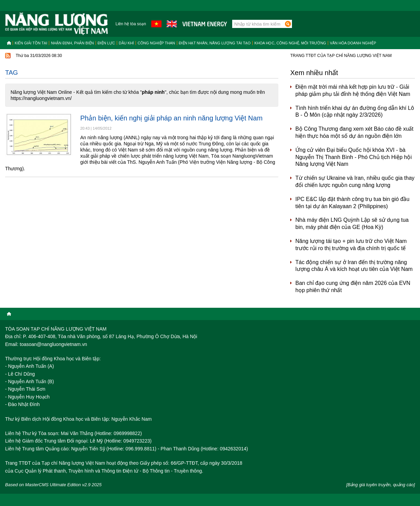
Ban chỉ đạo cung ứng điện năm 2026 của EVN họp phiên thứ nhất (353, 287)
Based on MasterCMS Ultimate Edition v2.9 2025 (53, 485)
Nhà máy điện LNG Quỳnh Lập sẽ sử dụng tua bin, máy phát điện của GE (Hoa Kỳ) (352, 223)
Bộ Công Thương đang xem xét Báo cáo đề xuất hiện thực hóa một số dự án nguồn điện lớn (354, 132)
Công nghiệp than (156, 43)
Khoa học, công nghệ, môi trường (290, 43)
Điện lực (106, 43)
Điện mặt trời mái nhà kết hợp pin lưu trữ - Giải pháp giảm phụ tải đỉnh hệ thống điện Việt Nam (353, 90)
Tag (12, 73)
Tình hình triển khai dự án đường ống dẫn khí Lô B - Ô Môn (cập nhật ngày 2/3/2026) (355, 112)
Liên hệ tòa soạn (131, 24)
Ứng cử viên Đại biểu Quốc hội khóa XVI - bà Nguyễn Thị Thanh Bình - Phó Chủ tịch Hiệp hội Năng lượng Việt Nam (354, 157)
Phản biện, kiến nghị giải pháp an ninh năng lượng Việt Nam (171, 118)
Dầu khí (126, 43)
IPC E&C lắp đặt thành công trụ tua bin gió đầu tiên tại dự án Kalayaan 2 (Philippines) (352, 203)
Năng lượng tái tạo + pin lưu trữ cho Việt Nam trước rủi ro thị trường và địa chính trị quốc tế (351, 245)
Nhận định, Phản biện (72, 43)
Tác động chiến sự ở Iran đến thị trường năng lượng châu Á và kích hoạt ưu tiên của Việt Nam (354, 266)
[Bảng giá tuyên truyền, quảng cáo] (381, 485)
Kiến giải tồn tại (31, 43)
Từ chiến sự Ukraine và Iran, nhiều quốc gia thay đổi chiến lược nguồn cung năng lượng (355, 182)
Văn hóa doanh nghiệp (353, 43)
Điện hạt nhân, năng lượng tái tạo (215, 43)
